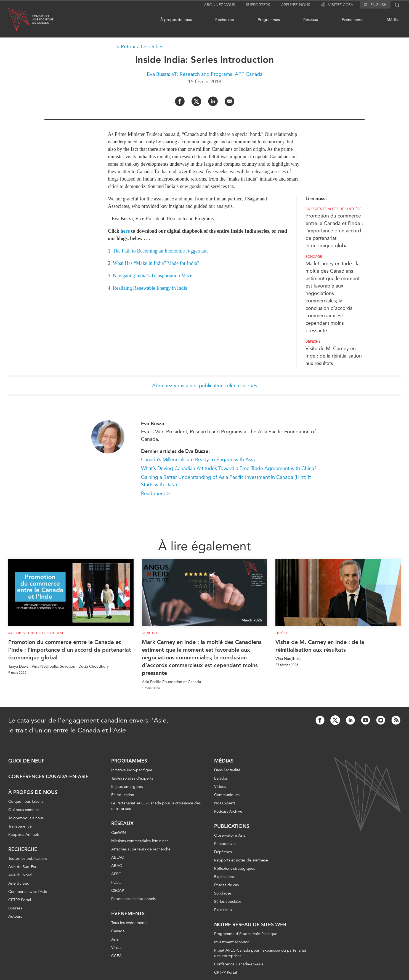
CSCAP (118, 891)
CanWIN (119, 833)
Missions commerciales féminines (140, 841)
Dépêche (313, 342)
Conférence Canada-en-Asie (239, 964)
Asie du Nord (20, 875)
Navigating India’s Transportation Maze (152, 276)
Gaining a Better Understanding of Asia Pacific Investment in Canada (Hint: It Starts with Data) (226, 481)
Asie (115, 939)
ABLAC (118, 857)
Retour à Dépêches (142, 47)
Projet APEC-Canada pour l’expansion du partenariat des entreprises (260, 953)
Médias (393, 20)
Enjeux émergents (127, 787)
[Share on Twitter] (196, 101)
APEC (116, 874)
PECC (116, 882)
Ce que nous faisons (26, 802)
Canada (118, 931)
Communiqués (227, 795)
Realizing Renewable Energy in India (150, 288)
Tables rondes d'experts (132, 778)
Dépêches (223, 852)
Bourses (15, 908)
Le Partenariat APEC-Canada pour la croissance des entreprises (156, 806)
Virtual (117, 948)
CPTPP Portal (20, 900)
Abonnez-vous (220, 5)
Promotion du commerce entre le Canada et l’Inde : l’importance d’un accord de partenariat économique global (334, 231)
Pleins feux (223, 910)
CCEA (116, 956)
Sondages (223, 893)
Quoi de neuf (26, 761)
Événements (352, 20)
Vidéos (220, 787)
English (379, 5)
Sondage (314, 257)
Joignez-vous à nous (26, 818)
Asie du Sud (19, 883)
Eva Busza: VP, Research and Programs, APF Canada (205, 74)
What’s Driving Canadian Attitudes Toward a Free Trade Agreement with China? (229, 468)
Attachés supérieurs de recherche (141, 849)
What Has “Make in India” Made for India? (156, 263)
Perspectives (225, 844)
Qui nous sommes (24, 810)
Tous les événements (129, 923)
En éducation (123, 795)
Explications (224, 877)
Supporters (258, 5)
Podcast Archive (228, 811)
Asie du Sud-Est (22, 867)
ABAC (117, 866)
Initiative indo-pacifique (132, 770)
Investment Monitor (231, 942)
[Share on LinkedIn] (213, 101)
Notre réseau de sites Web (250, 925)
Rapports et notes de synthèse (333, 209)
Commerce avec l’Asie (28, 892)
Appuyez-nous (296, 5)
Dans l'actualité (227, 770)
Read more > (156, 493)
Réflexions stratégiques (235, 868)
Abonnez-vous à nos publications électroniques (205, 386)
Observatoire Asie (230, 835)
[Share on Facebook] (180, 101)
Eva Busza (153, 424)
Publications (232, 826)
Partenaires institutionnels (133, 899)
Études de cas (226, 885)
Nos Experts (225, 803)
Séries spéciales (228, 902)
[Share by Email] (229, 101)
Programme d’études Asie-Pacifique (246, 934)
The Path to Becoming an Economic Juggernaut (160, 251)
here (125, 231)
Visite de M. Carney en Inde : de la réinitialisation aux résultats (334, 356)
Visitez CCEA (337, 5)
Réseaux (311, 20)
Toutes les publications (28, 859)
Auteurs (15, 916)
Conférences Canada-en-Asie (48, 777)
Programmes (269, 20)
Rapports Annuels (24, 835)
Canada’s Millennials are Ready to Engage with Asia (198, 460)
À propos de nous (176, 20)
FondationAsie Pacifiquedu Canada (43, 20)
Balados (221, 778)
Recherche (225, 20)
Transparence (20, 826)
